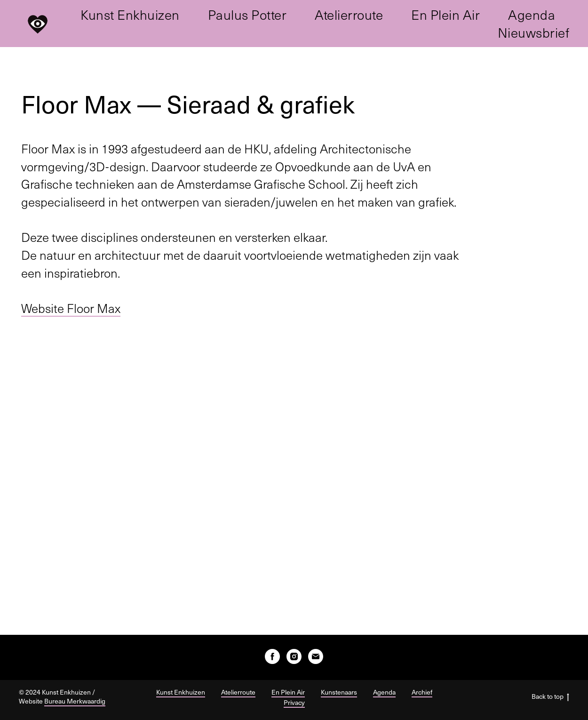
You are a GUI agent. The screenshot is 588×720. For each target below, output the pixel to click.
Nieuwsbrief (534, 32)
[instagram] (294, 656)
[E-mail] (316, 656)
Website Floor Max (71, 308)
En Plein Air (445, 15)
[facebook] (272, 656)
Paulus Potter (247, 15)
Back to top (550, 697)
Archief (422, 692)
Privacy (294, 702)
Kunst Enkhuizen (130, 15)
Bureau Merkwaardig (75, 701)
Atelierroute (349, 15)
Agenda (532, 15)
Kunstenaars (339, 692)
